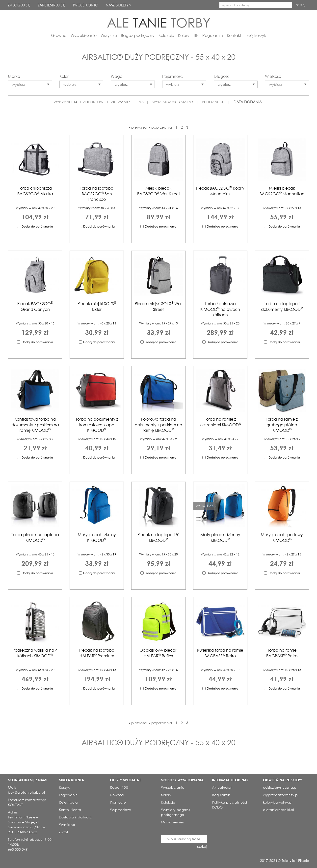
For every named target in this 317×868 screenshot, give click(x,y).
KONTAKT (15, 805)
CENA (139, 102)
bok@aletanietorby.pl (26, 792)
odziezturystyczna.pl (280, 787)
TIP (196, 35)
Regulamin (213, 35)
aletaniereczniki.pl (278, 810)
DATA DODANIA (248, 102)
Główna (59, 35)
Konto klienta (70, 810)
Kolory (184, 35)
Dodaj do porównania (37, 226)
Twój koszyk (256, 35)
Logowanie (68, 795)
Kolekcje (166, 35)
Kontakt (234, 35)
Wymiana (67, 825)
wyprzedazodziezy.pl (281, 795)
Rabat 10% (119, 787)
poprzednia (160, 127)
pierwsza (138, 127)
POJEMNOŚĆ (213, 102)
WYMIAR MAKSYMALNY (173, 102)
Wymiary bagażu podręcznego (175, 812)
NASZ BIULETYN (119, 5)
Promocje (118, 802)
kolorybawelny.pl (278, 802)
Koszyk (64, 787)
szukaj (301, 5)
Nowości (117, 795)
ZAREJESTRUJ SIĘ (51, 5)
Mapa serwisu (173, 822)
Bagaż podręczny (138, 35)
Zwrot (64, 832)
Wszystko (109, 35)
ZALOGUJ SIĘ (19, 5)
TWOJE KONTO (85, 5)
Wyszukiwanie (84, 35)
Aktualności (222, 787)
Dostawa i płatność (75, 817)
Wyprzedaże (120, 810)
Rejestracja (68, 802)
